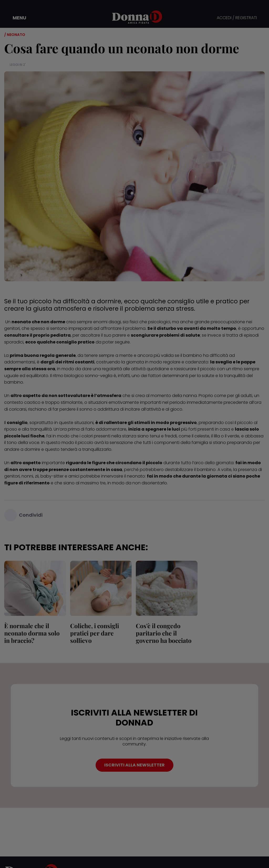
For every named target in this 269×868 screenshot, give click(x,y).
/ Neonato (15, 35)
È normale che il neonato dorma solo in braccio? (32, 633)
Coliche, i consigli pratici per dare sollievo (95, 633)
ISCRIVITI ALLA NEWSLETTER (134, 765)
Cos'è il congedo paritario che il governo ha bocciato (164, 633)
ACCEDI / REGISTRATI (237, 18)
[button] (16, 18)
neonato (136, 476)
